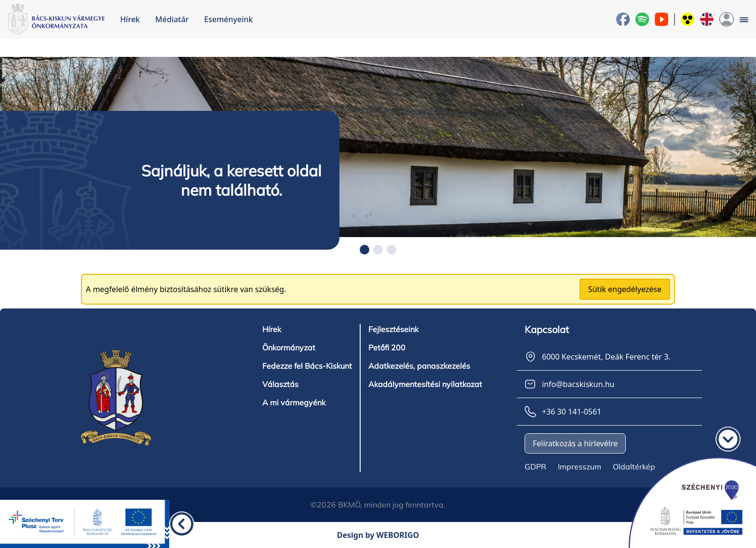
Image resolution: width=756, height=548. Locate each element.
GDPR (535, 467)
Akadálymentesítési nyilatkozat (425, 384)
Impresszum (580, 467)
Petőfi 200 (387, 348)
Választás (280, 384)
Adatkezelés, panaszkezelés (419, 366)
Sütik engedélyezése (625, 289)
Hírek (130, 19)
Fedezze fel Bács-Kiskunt (307, 366)
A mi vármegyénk (294, 402)
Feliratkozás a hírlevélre (575, 443)
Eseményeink (228, 19)
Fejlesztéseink (393, 329)
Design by (378, 535)
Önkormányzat (289, 348)
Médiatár (172, 19)
